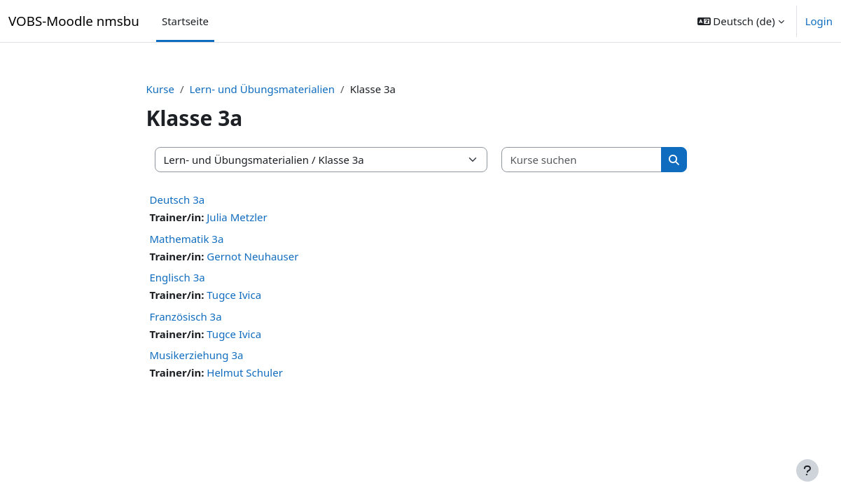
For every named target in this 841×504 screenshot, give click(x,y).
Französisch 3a (186, 316)
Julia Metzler (237, 217)
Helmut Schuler (245, 372)
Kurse (160, 89)
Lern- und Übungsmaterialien (263, 89)
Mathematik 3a (187, 239)
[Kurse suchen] (582, 160)
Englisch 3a (178, 277)
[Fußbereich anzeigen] (807, 470)
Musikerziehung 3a (197, 355)
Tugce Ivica (234, 295)
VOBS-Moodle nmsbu (74, 21)
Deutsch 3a (178, 199)
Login (819, 21)
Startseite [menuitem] (185, 21)
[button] (741, 21)
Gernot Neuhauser (252, 256)
